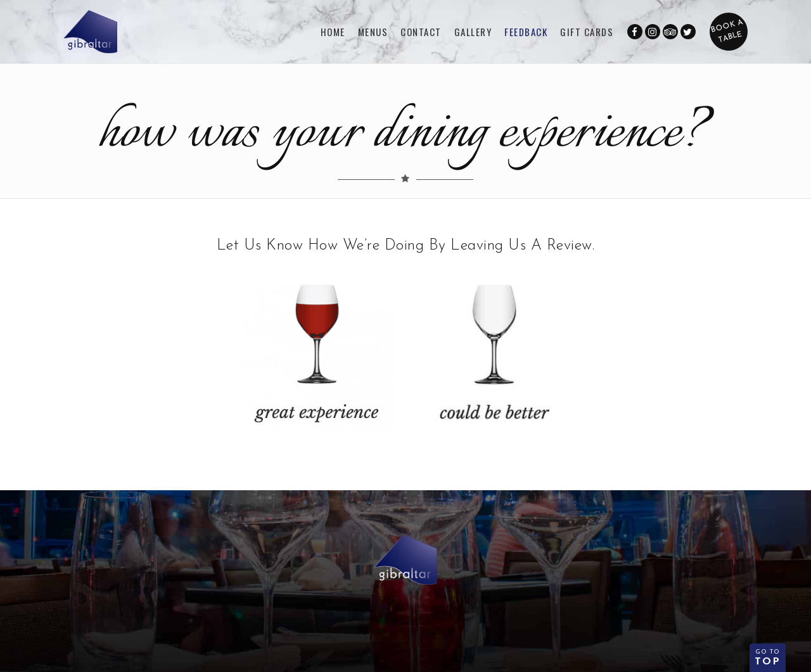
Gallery (473, 32)
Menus (373, 32)
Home (333, 32)
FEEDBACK (526, 32)
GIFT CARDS (587, 32)
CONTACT (421, 32)
